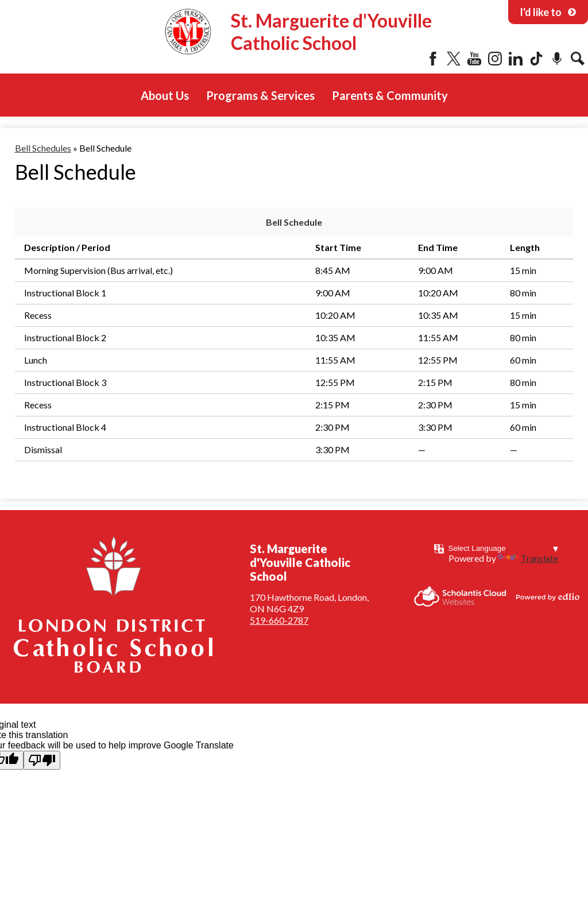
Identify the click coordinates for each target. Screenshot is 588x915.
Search (578, 59)
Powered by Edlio (548, 597)
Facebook (433, 59)
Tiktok (536, 59)
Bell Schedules (43, 148)
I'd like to (548, 12)
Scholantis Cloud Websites (460, 597)
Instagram (495, 59)
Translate (528, 558)
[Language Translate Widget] (503, 548)
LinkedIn (516, 59)
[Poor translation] (42, 760)
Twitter (454, 59)
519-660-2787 (279, 620)
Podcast (557, 59)
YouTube (474, 59)
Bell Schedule (294, 222)
